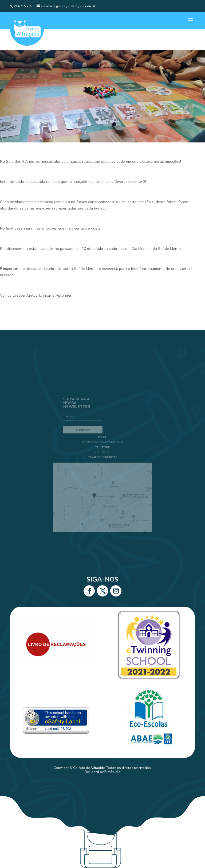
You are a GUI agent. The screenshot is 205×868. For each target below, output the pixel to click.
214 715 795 (103, 454)
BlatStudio (113, 772)
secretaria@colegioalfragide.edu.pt (103, 446)
